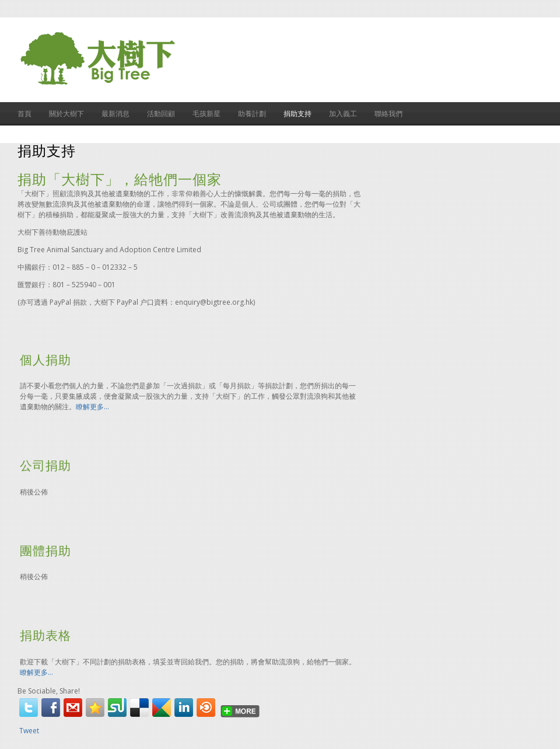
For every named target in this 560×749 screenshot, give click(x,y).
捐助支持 (297, 114)
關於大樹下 (66, 114)
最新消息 (116, 114)
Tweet (29, 731)
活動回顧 (161, 114)
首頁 (24, 114)
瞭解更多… (92, 407)
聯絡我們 (388, 114)
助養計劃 (252, 114)
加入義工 (343, 114)
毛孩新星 (206, 114)
